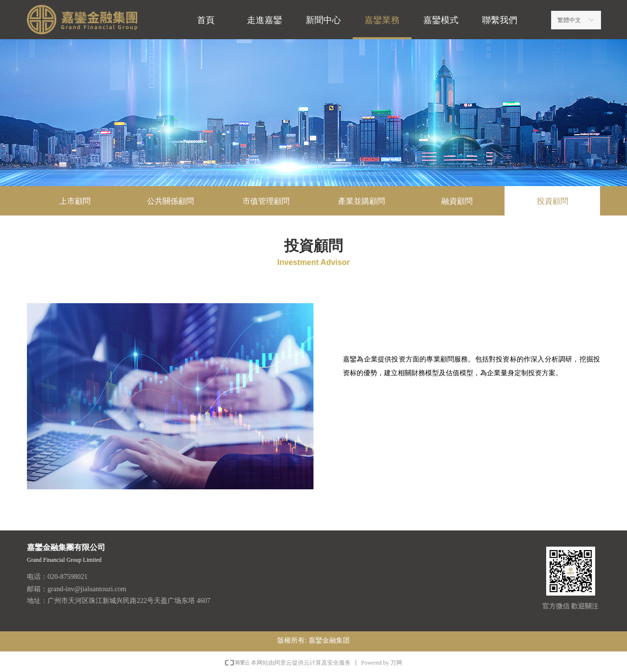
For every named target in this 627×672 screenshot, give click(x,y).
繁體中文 (569, 20)
